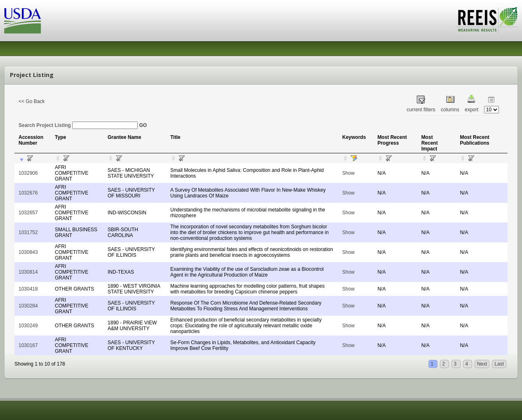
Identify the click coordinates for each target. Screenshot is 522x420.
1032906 (28, 173)
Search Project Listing (78, 125)
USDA (23, 21)
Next (482, 364)
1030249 (28, 326)
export (471, 110)
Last (499, 364)
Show (348, 173)
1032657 (28, 213)
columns (450, 110)
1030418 (28, 289)
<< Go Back (32, 101)
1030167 (28, 345)
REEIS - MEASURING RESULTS (487, 20)
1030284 (28, 306)
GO (143, 125)
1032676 (28, 193)
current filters (421, 110)
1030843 (28, 252)
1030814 (28, 272)
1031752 (28, 232)
